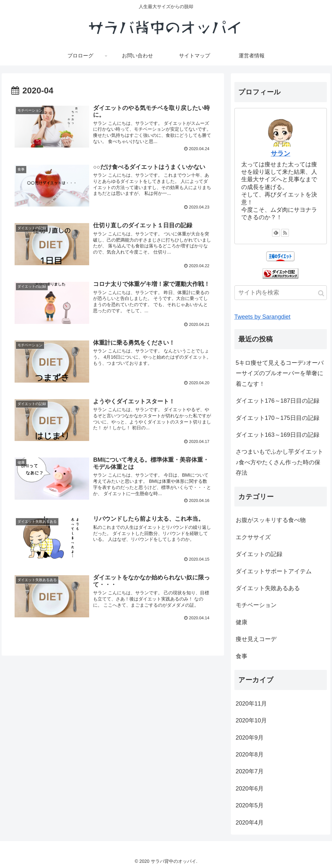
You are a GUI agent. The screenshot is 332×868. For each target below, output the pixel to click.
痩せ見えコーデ (256, 639)
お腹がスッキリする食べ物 (271, 520)
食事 (242, 656)
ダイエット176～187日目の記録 (278, 401)
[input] (281, 293)
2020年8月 (250, 755)
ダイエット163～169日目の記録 (278, 435)
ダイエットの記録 (259, 554)
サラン (280, 153)
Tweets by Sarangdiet (262, 317)
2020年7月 (250, 771)
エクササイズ (253, 537)
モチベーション (256, 605)
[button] (321, 293)
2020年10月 (251, 720)
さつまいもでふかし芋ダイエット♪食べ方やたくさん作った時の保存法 (279, 462)
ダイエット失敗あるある (268, 588)
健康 (242, 622)
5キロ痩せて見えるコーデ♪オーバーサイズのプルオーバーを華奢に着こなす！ (280, 373)
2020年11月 (251, 704)
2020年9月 (250, 738)
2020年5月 (250, 805)
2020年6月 (250, 789)
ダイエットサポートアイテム (274, 571)
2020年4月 (250, 823)
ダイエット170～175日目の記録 (278, 418)
